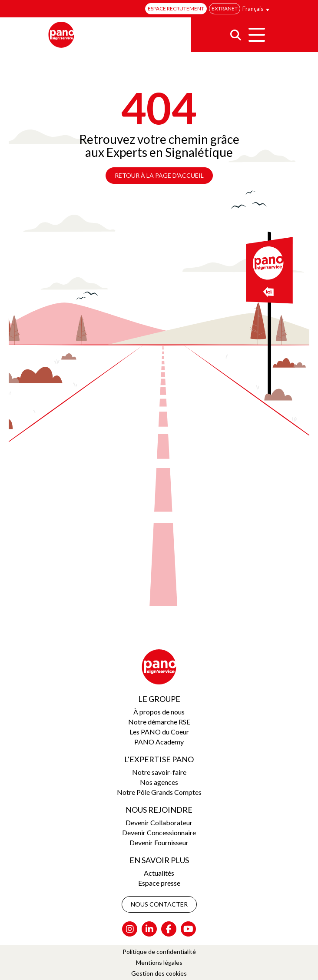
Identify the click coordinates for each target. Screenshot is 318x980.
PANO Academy (159, 742)
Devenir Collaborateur (159, 822)
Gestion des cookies (159, 973)
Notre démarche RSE (159, 722)
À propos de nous (159, 712)
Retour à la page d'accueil (159, 175)
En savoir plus (159, 860)
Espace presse (159, 883)
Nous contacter (159, 904)
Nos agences (159, 782)
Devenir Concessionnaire (159, 832)
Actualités (159, 873)
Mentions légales (159, 962)
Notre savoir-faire (159, 772)
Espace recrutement (176, 8)
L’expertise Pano (159, 759)
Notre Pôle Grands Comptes (159, 792)
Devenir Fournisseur (159, 842)
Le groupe (159, 699)
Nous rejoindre (159, 810)
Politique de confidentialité (159, 952)
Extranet (225, 8)
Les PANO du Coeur (159, 732)
